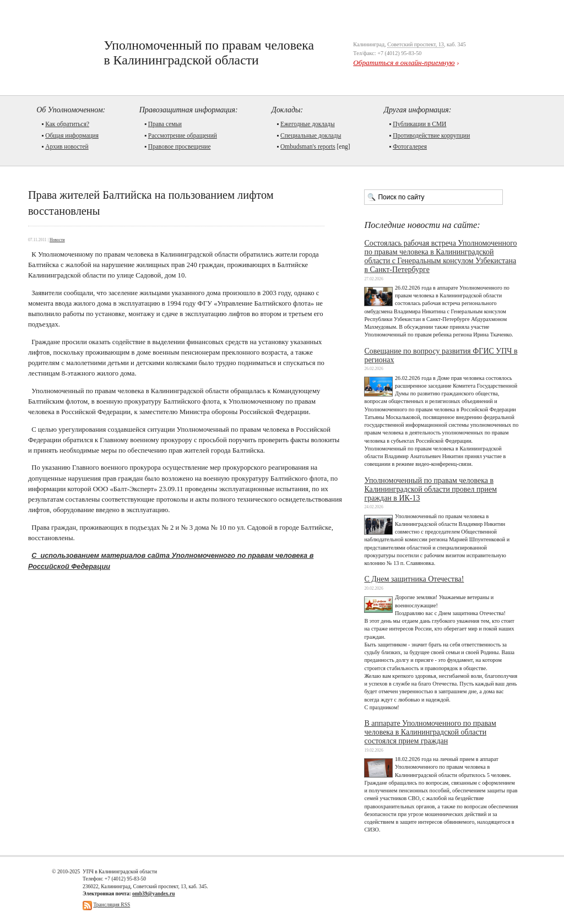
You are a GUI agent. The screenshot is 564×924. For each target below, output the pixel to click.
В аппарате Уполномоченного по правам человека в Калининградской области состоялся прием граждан (430, 732)
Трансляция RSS (112, 904)
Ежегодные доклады (308, 124)
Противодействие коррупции (431, 135)
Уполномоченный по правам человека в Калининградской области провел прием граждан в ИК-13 (430, 489)
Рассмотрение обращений (183, 135)
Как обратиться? (67, 124)
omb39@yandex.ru (153, 893)
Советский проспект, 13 (416, 44)
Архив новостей (67, 146)
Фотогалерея (410, 146)
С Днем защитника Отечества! (414, 579)
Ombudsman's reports (308, 146)
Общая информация (72, 135)
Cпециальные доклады (311, 135)
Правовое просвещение (180, 146)
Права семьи (165, 124)
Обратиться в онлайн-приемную (404, 62)
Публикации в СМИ (419, 124)
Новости (57, 240)
